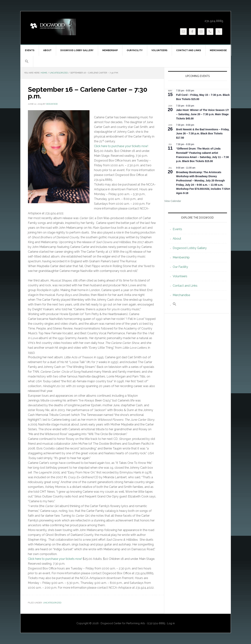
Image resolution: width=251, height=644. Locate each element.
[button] (27, 61)
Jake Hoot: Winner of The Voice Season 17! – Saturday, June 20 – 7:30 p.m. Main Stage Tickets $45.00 (203, 114)
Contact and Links (185, 286)
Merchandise (181, 295)
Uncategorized (52, 603)
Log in (171, 623)
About (177, 239)
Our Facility (180, 267)
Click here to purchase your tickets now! (121, 146)
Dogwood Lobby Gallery (190, 248)
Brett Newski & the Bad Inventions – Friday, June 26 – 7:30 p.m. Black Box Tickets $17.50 (203, 134)
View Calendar (173, 201)
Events (177, 229)
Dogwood (52, 27)
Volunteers (180, 276)
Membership (181, 257)
